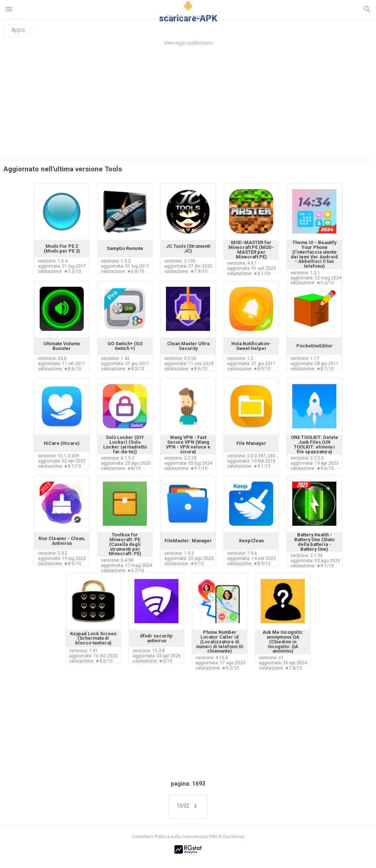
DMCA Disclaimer (227, 837)
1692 (188, 806)
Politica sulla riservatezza (181, 837)
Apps (18, 30)
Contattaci (142, 837)
